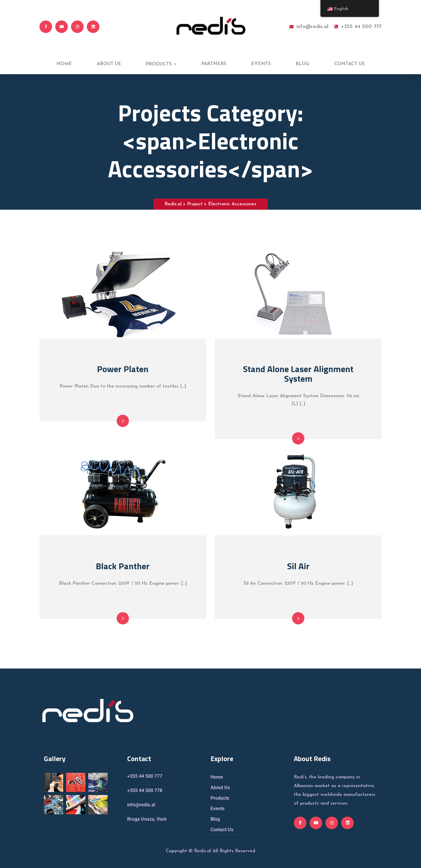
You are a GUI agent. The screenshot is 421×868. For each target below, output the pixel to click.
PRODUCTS (159, 64)
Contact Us (222, 830)
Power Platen (123, 369)
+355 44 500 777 (358, 27)
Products (220, 798)
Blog (215, 819)
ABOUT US (109, 64)
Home (217, 777)
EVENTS (261, 64)
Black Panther (123, 566)
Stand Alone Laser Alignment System (298, 374)
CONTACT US (349, 64)
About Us (220, 788)
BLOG (302, 64)
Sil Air (298, 566)
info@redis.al (309, 27)
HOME (64, 64)
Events (218, 809)
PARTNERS (214, 64)
